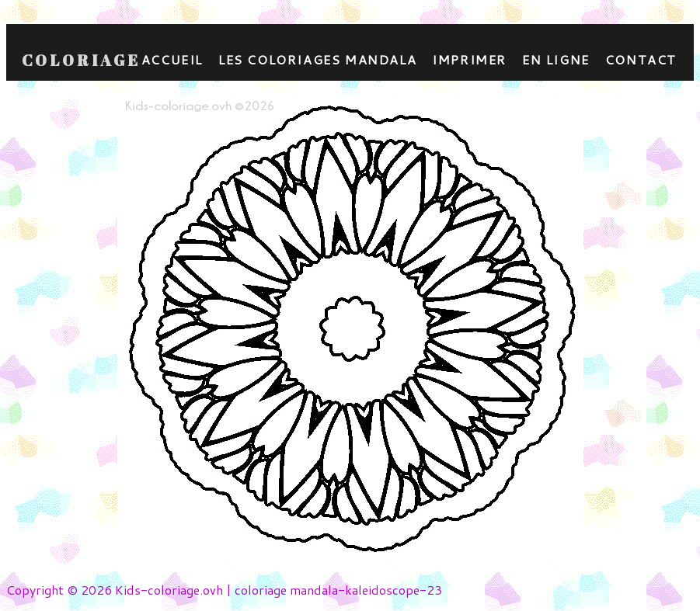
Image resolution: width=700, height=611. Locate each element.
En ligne (556, 59)
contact (641, 59)
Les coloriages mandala (317, 59)
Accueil (172, 59)
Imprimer (469, 59)
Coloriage (81, 61)
